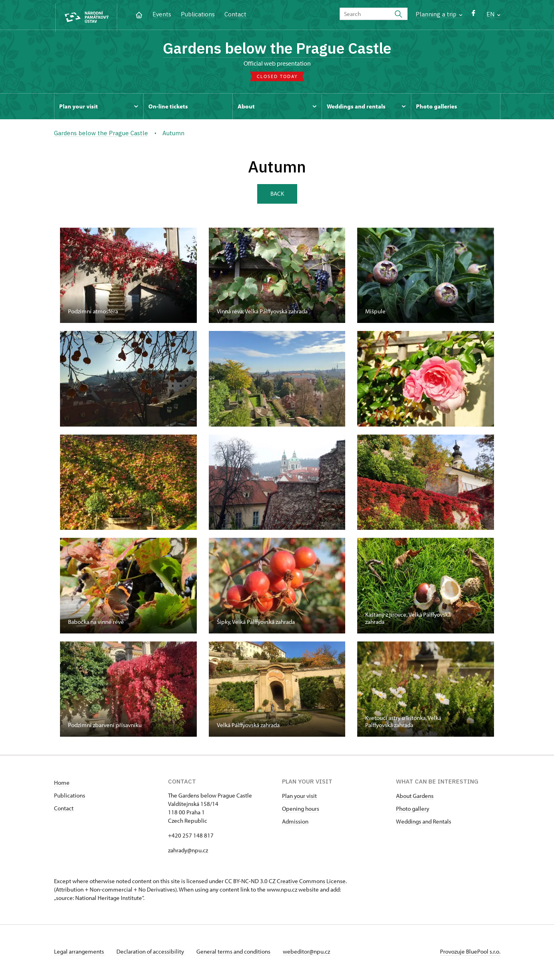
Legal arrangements (80, 953)
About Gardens (415, 798)
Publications (198, 14)
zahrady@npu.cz (188, 852)
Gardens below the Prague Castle (277, 49)
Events (162, 14)
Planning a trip (439, 14)
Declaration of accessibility (152, 953)
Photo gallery (413, 811)
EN (493, 14)
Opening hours (301, 811)
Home (62, 785)
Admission (295, 823)
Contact (235, 14)
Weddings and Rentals (424, 823)
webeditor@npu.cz (311, 953)
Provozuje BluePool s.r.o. (470, 953)
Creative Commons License (311, 883)
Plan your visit (299, 798)
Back (277, 195)
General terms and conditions (237, 953)
